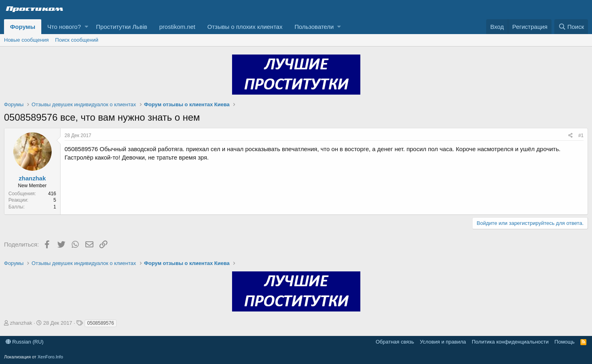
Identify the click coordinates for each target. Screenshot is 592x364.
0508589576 (101, 323)
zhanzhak (32, 178)
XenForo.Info (51, 357)
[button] (86, 27)
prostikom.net (177, 27)
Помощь (564, 342)
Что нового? (64, 27)
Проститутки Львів (122, 27)
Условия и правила (443, 342)
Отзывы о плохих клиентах (245, 27)
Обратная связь (395, 342)
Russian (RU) (25, 342)
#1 (581, 135)
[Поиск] (571, 27)
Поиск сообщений (77, 40)
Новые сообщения (26, 40)
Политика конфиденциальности (510, 342)
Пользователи (314, 27)
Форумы (23, 27)
